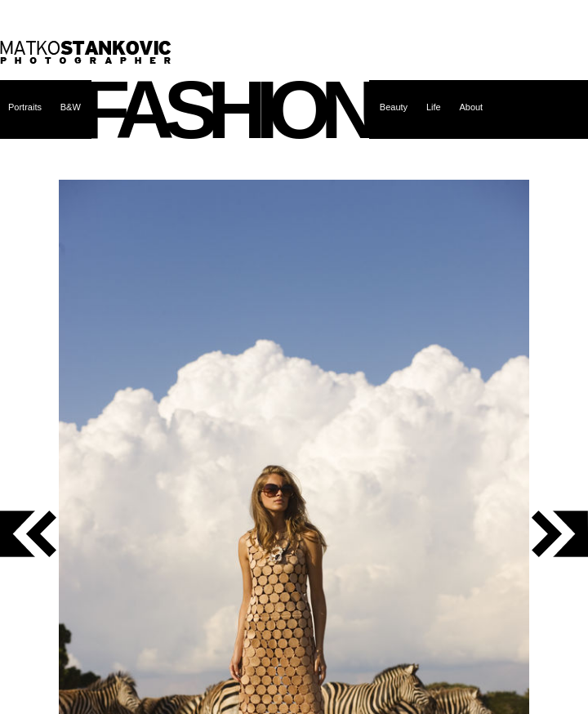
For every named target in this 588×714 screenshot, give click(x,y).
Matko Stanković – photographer (86, 52)
